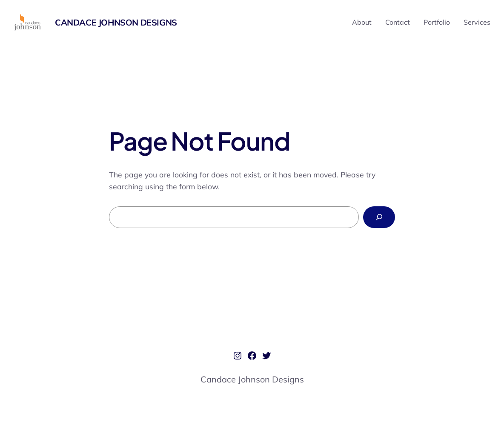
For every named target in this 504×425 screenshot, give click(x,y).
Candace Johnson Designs (116, 22)
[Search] (379, 217)
